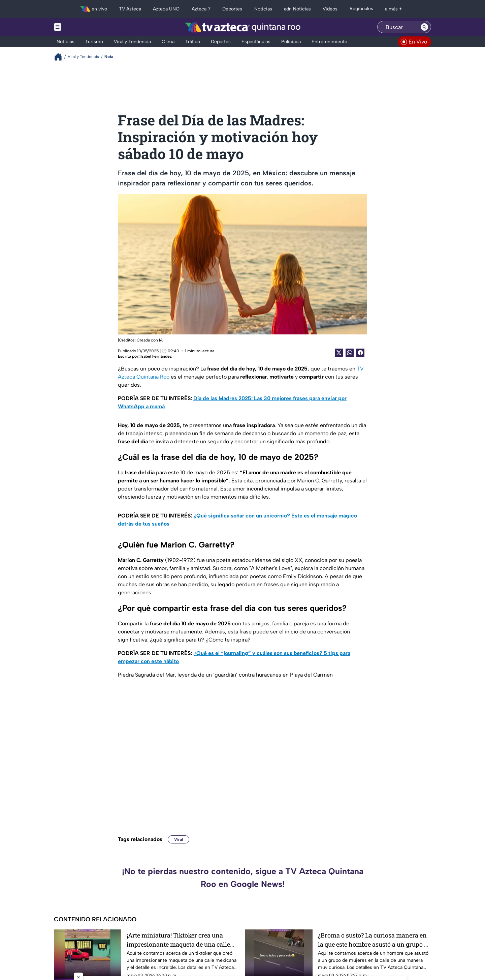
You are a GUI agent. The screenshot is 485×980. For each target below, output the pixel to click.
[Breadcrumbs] (61, 57)
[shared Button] (350, 353)
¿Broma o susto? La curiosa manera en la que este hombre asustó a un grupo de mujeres (374, 940)
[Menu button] (81, 27)
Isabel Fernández (156, 356)
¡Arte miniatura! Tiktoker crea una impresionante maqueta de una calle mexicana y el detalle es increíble (178, 940)
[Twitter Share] (339, 353)
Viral (179, 839)
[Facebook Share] (360, 353)
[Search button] (424, 27)
